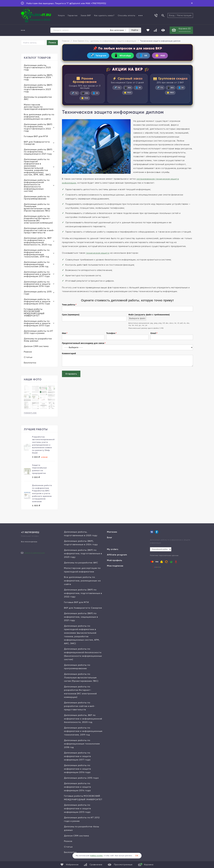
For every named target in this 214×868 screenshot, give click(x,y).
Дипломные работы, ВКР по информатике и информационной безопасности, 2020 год (38, 242)
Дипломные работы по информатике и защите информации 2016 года (37, 284)
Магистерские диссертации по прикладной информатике (39, 107)
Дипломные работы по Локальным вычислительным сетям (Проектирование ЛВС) (37, 208)
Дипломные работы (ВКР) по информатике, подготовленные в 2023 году (38, 89)
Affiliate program (117, 555)
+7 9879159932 (30, 533)
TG (74, 94)
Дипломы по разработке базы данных (38, 340)
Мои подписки (115, 566)
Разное (28, 352)
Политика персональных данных (164, 556)
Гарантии (73, 15)
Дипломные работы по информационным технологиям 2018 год (37, 265)
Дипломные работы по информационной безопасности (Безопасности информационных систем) (37, 186)
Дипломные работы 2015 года (38, 293)
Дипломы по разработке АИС (38, 98)
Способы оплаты (127, 15)
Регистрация (184, 15)
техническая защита (98, 254)
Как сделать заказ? (104, 15)
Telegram (94, 56)
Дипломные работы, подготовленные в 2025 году (37, 68)
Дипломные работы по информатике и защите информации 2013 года (37, 324)
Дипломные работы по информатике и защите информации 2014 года (37, 302)
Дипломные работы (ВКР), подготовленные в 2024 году (38, 78)
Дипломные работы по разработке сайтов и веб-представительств (39, 231)
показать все (30, 413)
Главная (66, 41)
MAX (164, 56)
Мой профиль (115, 561)
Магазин (112, 532)
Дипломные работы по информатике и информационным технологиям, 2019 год (37, 254)
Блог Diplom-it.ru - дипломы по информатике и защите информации (105, 41)
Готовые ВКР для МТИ (36, 137)
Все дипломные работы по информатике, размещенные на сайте (39, 117)
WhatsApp (121, 56)
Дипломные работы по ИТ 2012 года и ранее (39, 332)
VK (145, 56)
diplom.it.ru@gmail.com (35, 553)
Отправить (71, 375)
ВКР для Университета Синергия (37, 143)
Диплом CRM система (36, 347)
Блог (110, 538)
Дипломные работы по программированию (37, 198)
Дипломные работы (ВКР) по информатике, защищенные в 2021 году (38, 152)
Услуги (61, 15)
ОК (137, 856)
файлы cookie (96, 856)
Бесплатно (30, 363)
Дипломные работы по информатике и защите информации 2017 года (37, 275)
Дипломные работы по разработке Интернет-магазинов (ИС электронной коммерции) (38, 220)
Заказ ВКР (86, 15)
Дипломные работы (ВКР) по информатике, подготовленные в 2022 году (38, 128)
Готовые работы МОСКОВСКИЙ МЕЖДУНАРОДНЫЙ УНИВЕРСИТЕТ (34, 313)
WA (85, 94)
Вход (172, 15)
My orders (113, 549)
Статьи (28, 358)
